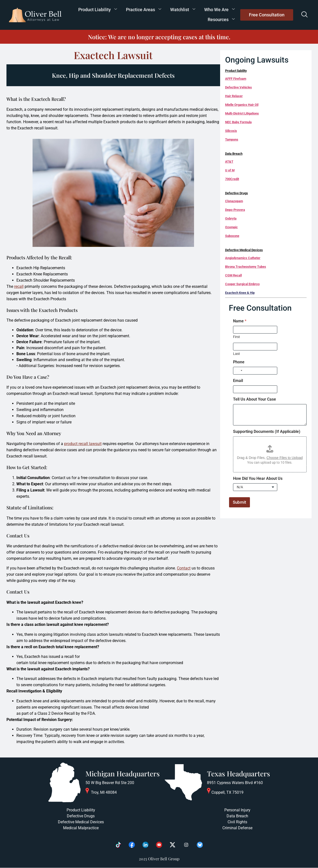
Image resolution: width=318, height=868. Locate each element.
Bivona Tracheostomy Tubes (246, 267)
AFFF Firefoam (236, 79)
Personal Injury (237, 810)
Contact (184, 568)
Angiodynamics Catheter (243, 258)
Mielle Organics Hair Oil (242, 105)
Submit (239, 502)
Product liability (236, 71)
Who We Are (219, 10)
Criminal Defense (237, 828)
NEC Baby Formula (238, 122)
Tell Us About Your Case (255, 399)
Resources (221, 19)
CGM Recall (233, 275)
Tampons (232, 139)
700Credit (232, 179)
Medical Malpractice (81, 828)
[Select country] (238, 371)
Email (238, 381)
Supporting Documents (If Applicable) (267, 432)
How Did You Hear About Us (258, 478)
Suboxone (232, 236)
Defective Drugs (237, 193)
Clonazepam (234, 201)
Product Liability (98, 10)
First (237, 337)
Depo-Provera (235, 210)
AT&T (229, 162)
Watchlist (183, 10)
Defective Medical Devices (244, 250)
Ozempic (231, 227)
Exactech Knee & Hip (240, 293)
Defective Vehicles (238, 87)
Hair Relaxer (234, 96)
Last (237, 354)
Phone (239, 362)
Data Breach (234, 154)
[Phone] (255, 371)
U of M (230, 170)
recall (19, 286)
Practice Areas (144, 10)
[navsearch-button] (304, 15)
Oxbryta (231, 218)
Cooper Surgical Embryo (242, 284)
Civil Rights (237, 822)
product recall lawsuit (83, 444)
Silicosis (231, 131)
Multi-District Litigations (242, 113)
